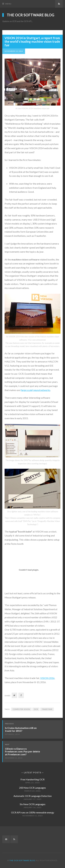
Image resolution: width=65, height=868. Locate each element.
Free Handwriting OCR (32, 779)
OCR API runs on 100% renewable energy (33, 812)
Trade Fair (47, 709)
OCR (36, 709)
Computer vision (21, 709)
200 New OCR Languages (32, 788)
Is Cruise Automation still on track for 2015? (21, 729)
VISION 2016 (47, 678)
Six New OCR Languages (33, 804)
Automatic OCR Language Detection (33, 796)
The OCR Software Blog (31, 15)
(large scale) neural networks (35, 390)
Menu (8, 4)
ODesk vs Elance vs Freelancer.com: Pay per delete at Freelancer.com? (22, 751)
